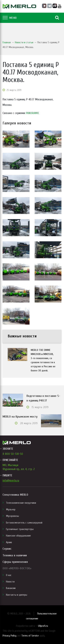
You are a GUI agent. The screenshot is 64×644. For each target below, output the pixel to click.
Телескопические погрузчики (21, 503)
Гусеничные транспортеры (20, 529)
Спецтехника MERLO (15, 495)
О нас (9, 575)
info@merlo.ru (11, 481)
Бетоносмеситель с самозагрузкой (24, 523)
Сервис (7, 549)
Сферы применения (15, 562)
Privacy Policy (9, 636)
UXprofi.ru (43, 626)
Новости (10, 582)
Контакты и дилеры (17, 595)
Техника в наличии (15, 555)
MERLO (19, 6)
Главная (7, 42)
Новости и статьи (24, 42)
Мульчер (11, 509)
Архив (9, 542)
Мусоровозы (12, 516)
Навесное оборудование (18, 536)
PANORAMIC (33, 113)
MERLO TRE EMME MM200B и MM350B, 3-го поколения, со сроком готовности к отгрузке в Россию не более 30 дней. (43, 360)
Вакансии (11, 588)
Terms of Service (30, 636)
